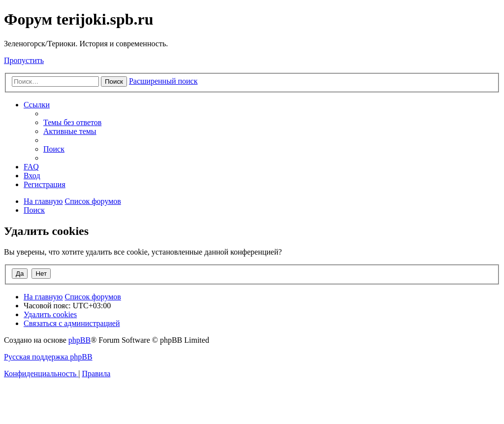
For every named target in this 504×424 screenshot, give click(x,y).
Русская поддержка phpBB (48, 357)
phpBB (79, 340)
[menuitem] (72, 122)
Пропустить (24, 60)
